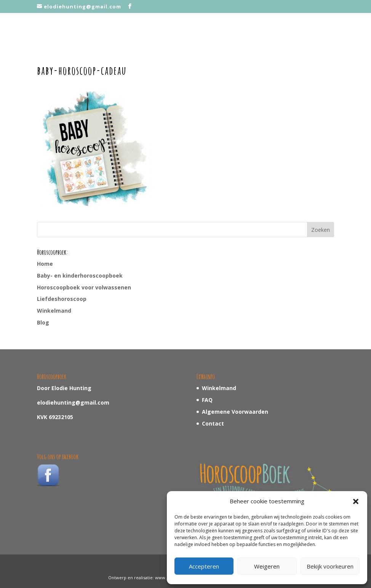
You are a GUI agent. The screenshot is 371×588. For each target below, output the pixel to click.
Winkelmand (54, 311)
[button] (356, 501)
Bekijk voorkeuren (330, 566)
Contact (213, 423)
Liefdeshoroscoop (62, 299)
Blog (43, 322)
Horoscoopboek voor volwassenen (84, 287)
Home (45, 264)
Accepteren (204, 566)
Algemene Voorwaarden (235, 412)
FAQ (207, 400)
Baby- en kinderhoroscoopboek (80, 276)
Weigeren (267, 566)
